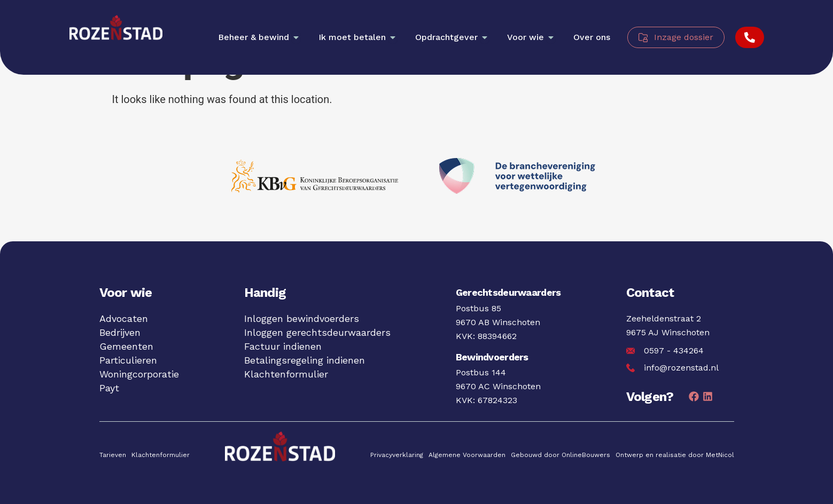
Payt (109, 388)
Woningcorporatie (139, 374)
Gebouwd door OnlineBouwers (560, 455)
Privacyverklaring (397, 455)
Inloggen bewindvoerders (302, 318)
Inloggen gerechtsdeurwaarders (317, 332)
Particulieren (128, 360)
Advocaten (124, 318)
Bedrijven (120, 332)
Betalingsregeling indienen (305, 360)
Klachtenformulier (286, 374)
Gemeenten (126, 346)
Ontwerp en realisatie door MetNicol (675, 455)
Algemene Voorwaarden (467, 455)
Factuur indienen (283, 346)
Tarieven (113, 455)
